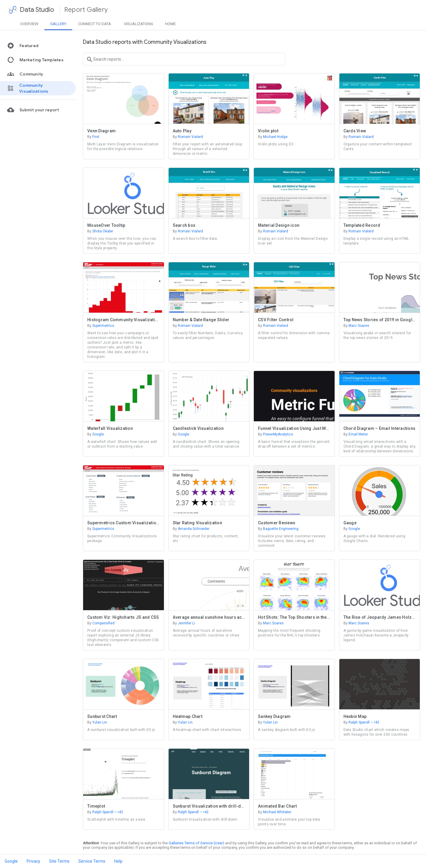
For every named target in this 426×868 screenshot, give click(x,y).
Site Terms (59, 861)
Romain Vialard (188, 137)
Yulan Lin (97, 722)
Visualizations (139, 24)
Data (95, 24)
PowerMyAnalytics (276, 434)
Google (96, 434)
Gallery (58, 24)
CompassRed (101, 623)
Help (118, 861)
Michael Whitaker (275, 812)
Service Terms (92, 861)
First (93, 137)
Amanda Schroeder (191, 529)
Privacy (33, 861)
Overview (29, 24)
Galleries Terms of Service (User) (196, 843)
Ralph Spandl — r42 (361, 722)
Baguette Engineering (278, 529)
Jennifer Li (184, 623)
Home (170, 24)
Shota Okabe (100, 231)
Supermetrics (101, 326)
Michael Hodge (273, 137)
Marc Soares (356, 326)
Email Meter (356, 434)
